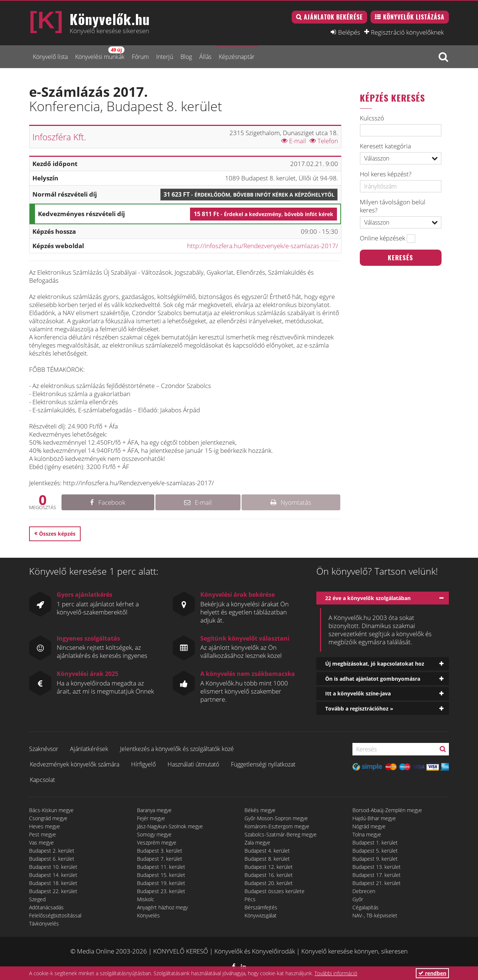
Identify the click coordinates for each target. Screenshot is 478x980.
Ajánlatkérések (89, 749)
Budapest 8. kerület (267, 859)
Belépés (349, 32)
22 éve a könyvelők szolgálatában (368, 598)
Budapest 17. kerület (377, 875)
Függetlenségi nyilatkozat (263, 764)
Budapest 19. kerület (161, 883)
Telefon (324, 141)
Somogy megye (154, 834)
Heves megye (45, 826)
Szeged (37, 899)
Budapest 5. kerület (375, 851)
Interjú (165, 57)
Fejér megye (151, 818)
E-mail (294, 141)
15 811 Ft (263, 214)
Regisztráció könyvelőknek (407, 32)
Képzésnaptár (237, 57)
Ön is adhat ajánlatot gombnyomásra (373, 679)
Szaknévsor (44, 749)
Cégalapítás (365, 907)
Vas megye (41, 842)
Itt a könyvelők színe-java (358, 693)
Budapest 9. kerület (375, 859)
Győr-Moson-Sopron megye (276, 818)
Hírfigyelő (143, 764)
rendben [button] (432, 973)
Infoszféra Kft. (59, 137)
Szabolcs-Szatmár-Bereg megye (281, 834)
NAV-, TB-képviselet (375, 915)
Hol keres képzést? (386, 174)
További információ (336, 973)
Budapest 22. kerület (53, 891)
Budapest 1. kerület (375, 842)
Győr (358, 899)
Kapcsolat (42, 780)
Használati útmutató (193, 764)
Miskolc (146, 899)
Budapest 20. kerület (269, 883)
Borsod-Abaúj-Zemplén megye (387, 810)
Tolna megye (367, 834)
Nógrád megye (369, 826)
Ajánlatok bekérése (333, 17)
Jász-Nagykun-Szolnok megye (170, 826)
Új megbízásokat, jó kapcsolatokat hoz (375, 664)
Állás (205, 57)
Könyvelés (148, 915)
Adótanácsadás (46, 907)
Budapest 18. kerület (53, 883)
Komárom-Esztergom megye (277, 826)
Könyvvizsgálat (261, 915)
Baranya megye (154, 810)
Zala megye (257, 842)
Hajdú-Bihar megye (374, 818)
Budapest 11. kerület (161, 867)
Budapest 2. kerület (52, 851)
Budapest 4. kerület (267, 851)
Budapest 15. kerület (161, 875)
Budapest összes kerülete (275, 891)
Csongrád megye (48, 818)
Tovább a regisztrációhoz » (359, 708)
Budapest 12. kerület (269, 867)
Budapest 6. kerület (52, 859)
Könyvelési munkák (100, 54)
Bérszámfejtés (261, 907)
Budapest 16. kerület (269, 875)
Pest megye (43, 834)
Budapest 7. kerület (160, 859)
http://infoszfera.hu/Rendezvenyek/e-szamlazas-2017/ (263, 246)
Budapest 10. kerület (53, 867)
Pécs (250, 899)
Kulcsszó (372, 118)
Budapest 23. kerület (161, 891)
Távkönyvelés (44, 923)
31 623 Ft (249, 194)
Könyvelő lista (50, 57)
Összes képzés (57, 534)
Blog (186, 57)
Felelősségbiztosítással (55, 915)
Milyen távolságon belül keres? (393, 206)
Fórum (140, 57)
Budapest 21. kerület (377, 883)
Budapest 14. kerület (53, 875)
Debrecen (364, 891)
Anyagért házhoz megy (162, 907)
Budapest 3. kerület (160, 851)
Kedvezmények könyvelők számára (75, 764)
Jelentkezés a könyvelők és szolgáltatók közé (177, 749)
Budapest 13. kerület (377, 867)
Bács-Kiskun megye (51, 810)
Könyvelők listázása (414, 17)
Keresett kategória (385, 146)
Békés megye (260, 810)
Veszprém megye (157, 842)
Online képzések (382, 238)
